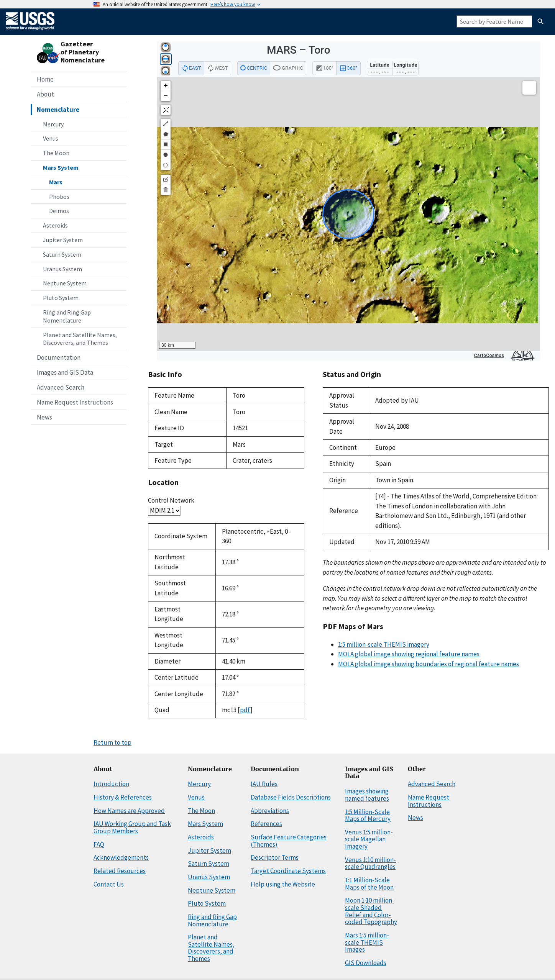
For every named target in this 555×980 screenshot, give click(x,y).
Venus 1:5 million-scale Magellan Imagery (369, 839)
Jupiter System (63, 240)
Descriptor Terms (275, 857)
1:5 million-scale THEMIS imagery (384, 644)
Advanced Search (61, 387)
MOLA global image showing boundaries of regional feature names (429, 664)
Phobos (59, 197)
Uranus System (62, 269)
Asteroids (55, 225)
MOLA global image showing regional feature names (409, 654)
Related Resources (120, 871)
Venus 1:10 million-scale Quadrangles (370, 863)
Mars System (61, 167)
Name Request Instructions (75, 402)
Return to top (112, 742)
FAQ (99, 844)
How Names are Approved (129, 811)
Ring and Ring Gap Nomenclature (67, 316)
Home (45, 79)
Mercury (53, 124)
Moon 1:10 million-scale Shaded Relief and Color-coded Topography (371, 911)
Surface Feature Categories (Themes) (289, 841)
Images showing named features (367, 795)
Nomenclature (58, 110)
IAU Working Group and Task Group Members (132, 827)
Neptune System (65, 283)
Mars (56, 182)
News (44, 417)
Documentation (59, 357)
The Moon (56, 153)
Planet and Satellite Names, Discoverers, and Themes (80, 339)
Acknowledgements (121, 857)
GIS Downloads (366, 963)
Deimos (59, 211)
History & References (123, 797)
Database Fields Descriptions (291, 797)
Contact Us (109, 884)
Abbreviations (270, 811)
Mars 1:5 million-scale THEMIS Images (367, 942)
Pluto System (61, 298)
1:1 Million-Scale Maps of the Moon (369, 884)
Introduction (111, 784)
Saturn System (62, 254)
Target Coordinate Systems (288, 871)
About (45, 94)
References (266, 824)
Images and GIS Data (65, 372)
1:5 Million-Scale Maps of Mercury (368, 815)
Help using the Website (283, 884)
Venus (51, 138)
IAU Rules (264, 784)
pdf (245, 710)
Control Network (171, 500)
